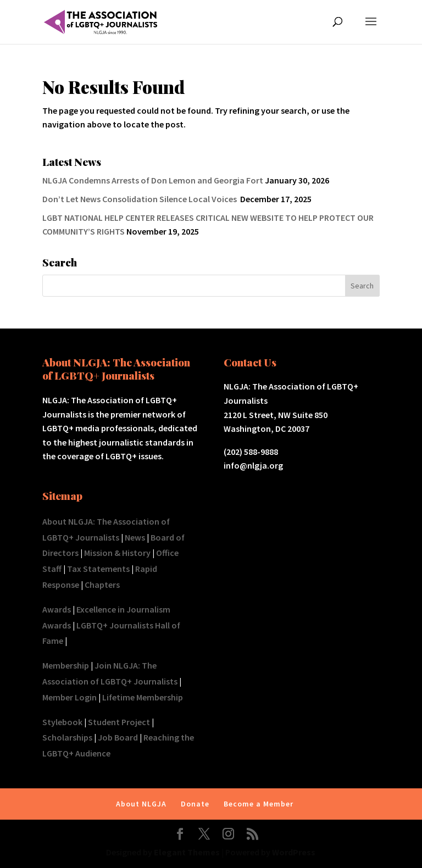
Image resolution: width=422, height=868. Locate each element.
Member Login (70, 697)
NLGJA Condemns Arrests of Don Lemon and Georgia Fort (153, 180)
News (135, 537)
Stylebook (62, 722)
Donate (195, 804)
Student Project (119, 722)
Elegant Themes (187, 852)
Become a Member (259, 804)
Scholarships (67, 737)
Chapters (102, 585)
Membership (66, 665)
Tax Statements (98, 569)
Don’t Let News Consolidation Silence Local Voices (140, 199)
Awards (57, 609)
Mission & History (117, 553)
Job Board (118, 737)
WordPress (294, 852)
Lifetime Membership (143, 697)
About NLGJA (141, 804)
